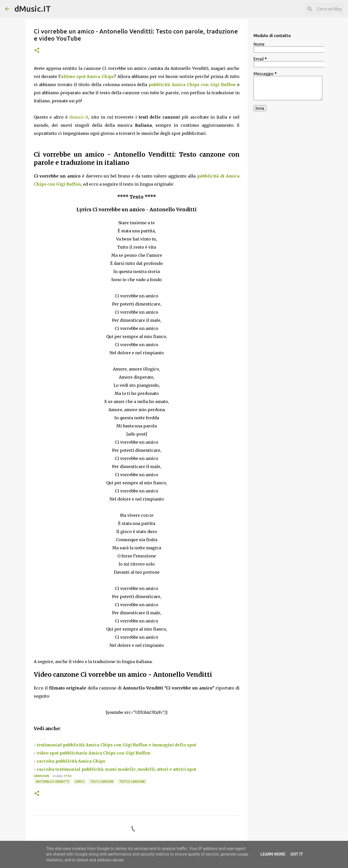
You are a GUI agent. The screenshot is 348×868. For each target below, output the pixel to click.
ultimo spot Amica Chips (88, 76)
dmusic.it (79, 117)
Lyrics (80, 782)
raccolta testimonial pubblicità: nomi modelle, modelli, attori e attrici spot (116, 769)
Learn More (273, 854)
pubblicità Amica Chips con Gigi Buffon (192, 85)
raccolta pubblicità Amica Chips (71, 761)
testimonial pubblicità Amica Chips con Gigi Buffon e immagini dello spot (116, 745)
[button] (37, 51)
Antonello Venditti (52, 782)
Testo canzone (132, 782)
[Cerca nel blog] (317, 9)
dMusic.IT (33, 9)
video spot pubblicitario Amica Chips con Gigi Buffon (94, 753)
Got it (297, 854)
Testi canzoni (102, 782)
